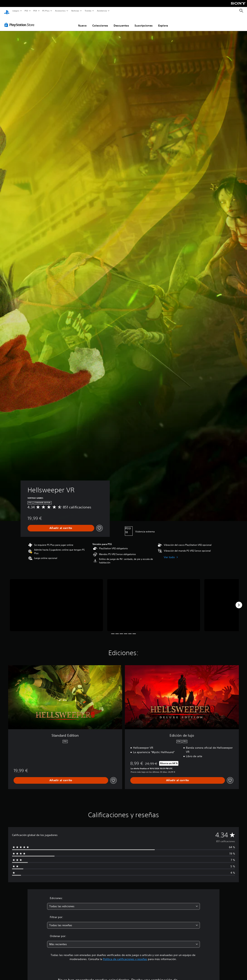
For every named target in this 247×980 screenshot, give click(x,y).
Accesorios (60, 11)
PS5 (26, 11)
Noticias (75, 11)
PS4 (35, 11)
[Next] (239, 601)
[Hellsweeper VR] (56, 602)
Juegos (16, 11)
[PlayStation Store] (20, 21)
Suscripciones (144, 22)
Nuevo (82, 22)
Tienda (88, 11)
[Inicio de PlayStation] (7, 11)
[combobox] (124, 903)
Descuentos (121, 22)
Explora (163, 22)
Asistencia (102, 11)
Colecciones (100, 22)
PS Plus (46, 11)
